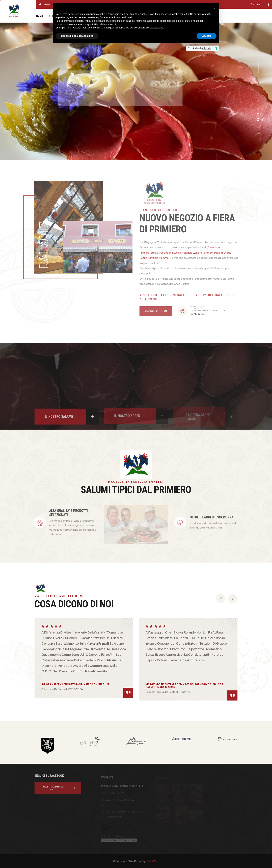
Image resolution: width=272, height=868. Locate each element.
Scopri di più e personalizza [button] (77, 36)
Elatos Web (152, 861)
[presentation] (221, 599)
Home (40, 16)
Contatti (255, 4)
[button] (258, 68)
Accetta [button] (207, 36)
